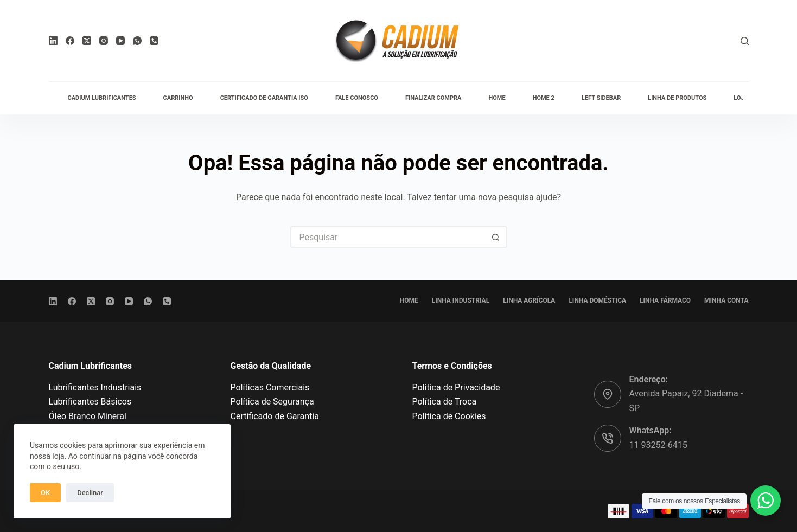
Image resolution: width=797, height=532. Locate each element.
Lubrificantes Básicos (90, 402)
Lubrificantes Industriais (95, 387)
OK (45, 493)
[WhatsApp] (137, 41)
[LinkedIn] (53, 41)
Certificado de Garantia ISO (264, 98)
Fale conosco (357, 98)
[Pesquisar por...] (388, 237)
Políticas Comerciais (270, 387)
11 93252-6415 (658, 445)
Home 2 (544, 98)
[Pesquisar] (745, 41)
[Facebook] (70, 41)
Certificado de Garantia (275, 416)
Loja (741, 98)
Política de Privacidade (456, 387)
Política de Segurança (272, 402)
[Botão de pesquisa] (496, 237)
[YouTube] (120, 41)
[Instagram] (104, 41)
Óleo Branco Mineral (88, 416)
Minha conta (726, 300)
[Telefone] (154, 41)
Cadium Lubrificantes (102, 98)
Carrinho (178, 98)
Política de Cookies (449, 416)
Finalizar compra (433, 98)
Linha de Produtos (677, 98)
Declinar (90, 493)
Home (497, 98)
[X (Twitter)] (87, 41)
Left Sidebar (601, 98)
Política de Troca (445, 402)
